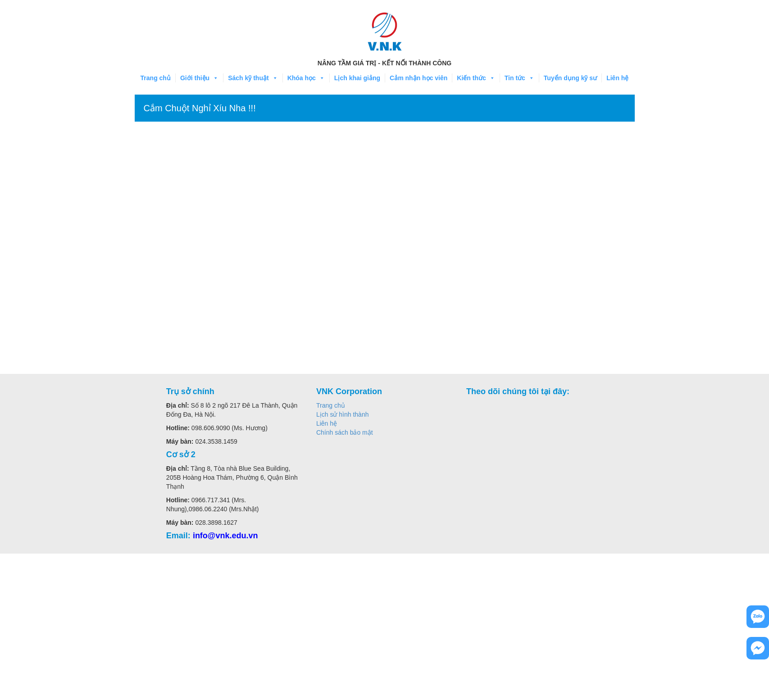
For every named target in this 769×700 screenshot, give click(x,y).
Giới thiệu (199, 78)
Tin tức (519, 78)
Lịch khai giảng (357, 78)
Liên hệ (617, 78)
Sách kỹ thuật (253, 78)
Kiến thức (476, 78)
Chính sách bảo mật (345, 432)
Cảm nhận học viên (419, 78)
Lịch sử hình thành (343, 414)
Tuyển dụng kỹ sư (570, 78)
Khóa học (306, 78)
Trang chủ (156, 78)
